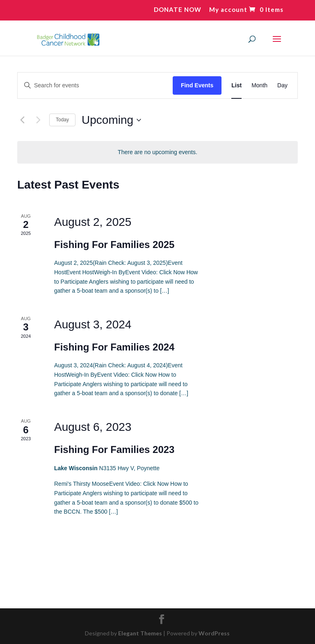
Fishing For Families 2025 (114, 245)
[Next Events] (38, 120)
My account (228, 10)
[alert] (157, 152)
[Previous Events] (22, 120)
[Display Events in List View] (236, 85)
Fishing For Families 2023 (114, 449)
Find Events (197, 85)
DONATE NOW (178, 10)
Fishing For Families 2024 (114, 347)
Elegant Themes (140, 633)
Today (62, 120)
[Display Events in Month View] (259, 85)
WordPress (214, 633)
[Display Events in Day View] (282, 85)
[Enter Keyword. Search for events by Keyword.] (95, 85)
